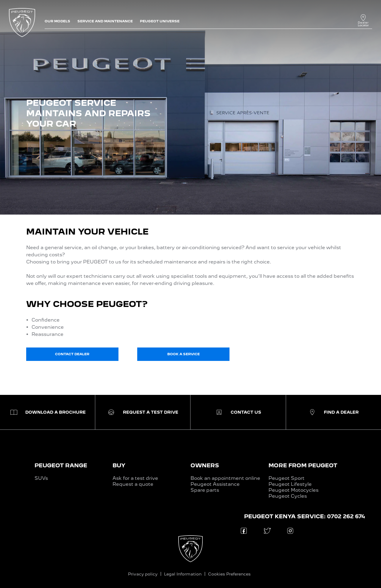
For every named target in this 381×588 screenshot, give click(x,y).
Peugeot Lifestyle (290, 484)
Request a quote (133, 484)
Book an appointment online (225, 478)
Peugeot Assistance (215, 484)
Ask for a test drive (135, 478)
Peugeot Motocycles (293, 490)
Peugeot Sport (286, 478)
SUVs (41, 478)
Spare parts (205, 490)
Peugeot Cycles (288, 496)
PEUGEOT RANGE (61, 465)
